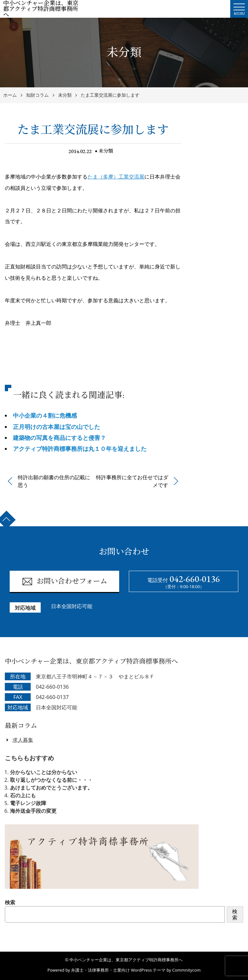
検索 (10, 902)
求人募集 (23, 740)
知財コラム (37, 95)
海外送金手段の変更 (33, 811)
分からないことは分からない (44, 772)
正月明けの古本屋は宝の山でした (57, 427)
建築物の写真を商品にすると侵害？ (59, 438)
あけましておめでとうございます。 (51, 788)
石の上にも (23, 795)
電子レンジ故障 (28, 803)
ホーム (10, 95)
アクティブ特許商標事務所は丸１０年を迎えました (80, 449)
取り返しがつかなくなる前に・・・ (51, 780)
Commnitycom (186, 970)
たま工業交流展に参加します (110, 95)
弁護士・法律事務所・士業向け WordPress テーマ (118, 970)
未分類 (65, 95)
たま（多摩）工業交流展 (116, 177)
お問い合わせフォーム (64, 582)
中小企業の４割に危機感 (45, 415)
